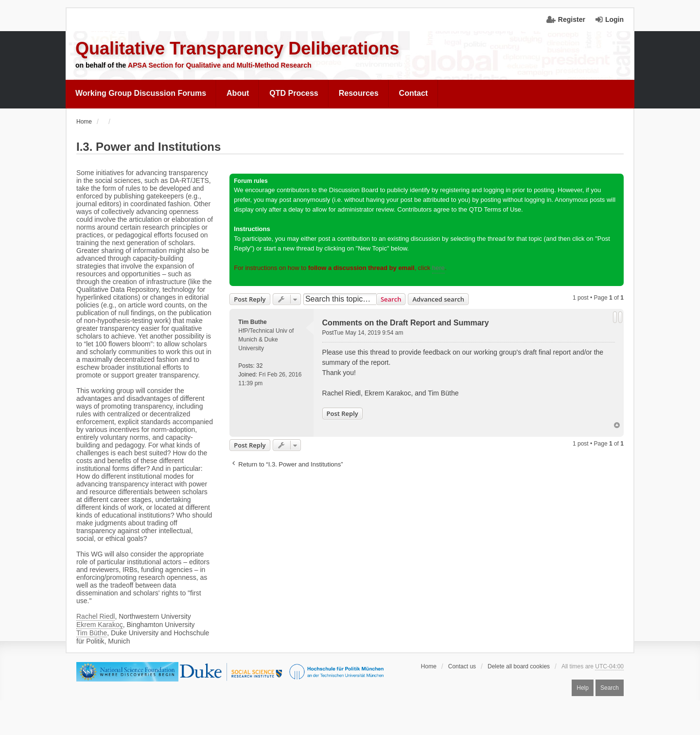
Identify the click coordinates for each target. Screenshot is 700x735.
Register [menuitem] (572, 19)
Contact (414, 93)
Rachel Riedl (96, 616)
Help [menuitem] (583, 688)
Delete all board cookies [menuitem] (519, 666)
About (238, 93)
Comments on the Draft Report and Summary (406, 323)
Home (429, 666)
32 (259, 366)
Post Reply (250, 299)
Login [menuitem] (614, 19)
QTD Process (294, 93)
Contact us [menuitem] (462, 666)
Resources (359, 93)
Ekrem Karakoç (100, 625)
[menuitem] (141, 93)
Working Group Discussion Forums (141, 93)
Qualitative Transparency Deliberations (237, 48)
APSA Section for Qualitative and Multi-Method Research (220, 65)
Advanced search (438, 299)
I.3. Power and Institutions (149, 147)
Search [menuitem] (610, 688)
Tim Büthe (92, 633)
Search (391, 299)
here (438, 268)
